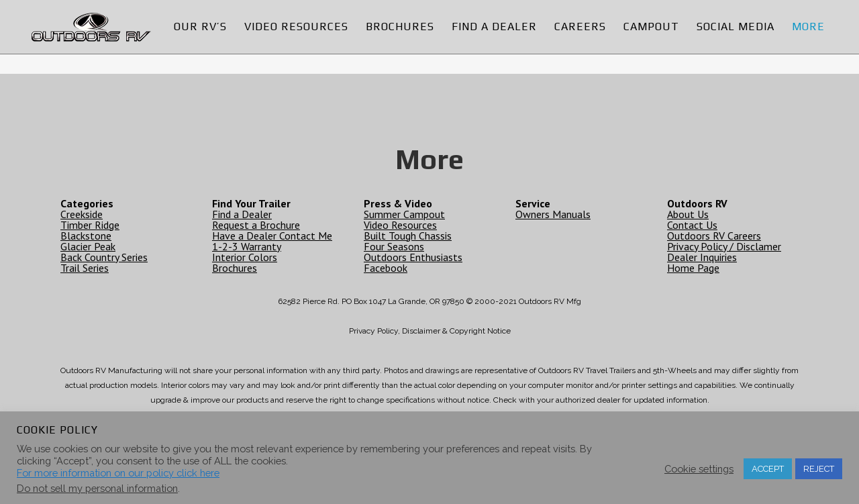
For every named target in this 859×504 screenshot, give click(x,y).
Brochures (235, 268)
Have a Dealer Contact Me (272, 236)
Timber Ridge (90, 225)
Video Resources (400, 225)
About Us (688, 214)
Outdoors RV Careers (714, 236)
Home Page (693, 268)
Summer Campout (404, 214)
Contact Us (692, 225)
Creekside (82, 214)
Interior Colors (245, 257)
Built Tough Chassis (408, 236)
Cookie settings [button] (699, 469)
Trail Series (85, 268)
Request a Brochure (256, 225)
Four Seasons (394, 246)
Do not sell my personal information (97, 488)
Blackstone (86, 236)
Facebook (386, 268)
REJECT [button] (819, 469)
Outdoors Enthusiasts (413, 257)
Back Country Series (104, 257)
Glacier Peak (88, 246)
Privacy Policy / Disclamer (724, 246)
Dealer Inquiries (702, 257)
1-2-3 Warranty (247, 246)
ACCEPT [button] (768, 469)
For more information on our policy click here (118, 473)
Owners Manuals (553, 214)
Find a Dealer (242, 214)
